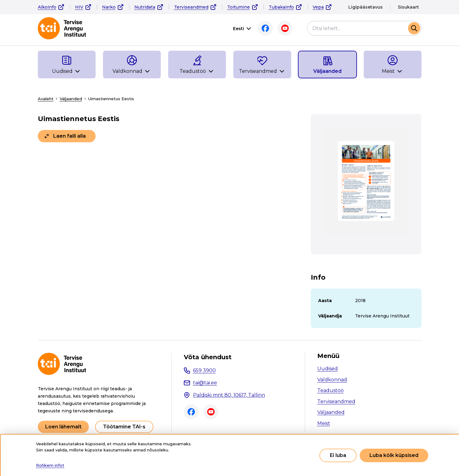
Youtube (285, 28)
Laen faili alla (69, 136)
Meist (324, 423)
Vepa (318, 7)
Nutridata (145, 7)
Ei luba (338, 455)
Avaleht (46, 99)
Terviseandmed (191, 7)
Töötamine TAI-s (124, 427)
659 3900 (204, 370)
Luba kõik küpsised (394, 455)
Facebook (265, 28)
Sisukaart (408, 7)
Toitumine (239, 7)
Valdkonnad (332, 380)
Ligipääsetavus (366, 7)
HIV (79, 7)
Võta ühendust (208, 357)
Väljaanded (71, 99)
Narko (109, 7)
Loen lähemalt (63, 427)
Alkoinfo (47, 7)
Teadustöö (330, 390)
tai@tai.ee (205, 383)
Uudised (328, 369)
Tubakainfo (281, 7)
